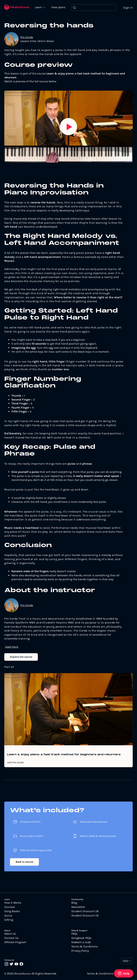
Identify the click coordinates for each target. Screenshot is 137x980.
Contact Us (11, 938)
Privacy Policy (80, 951)
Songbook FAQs (81, 938)
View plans (59, 7)
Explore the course (21, 657)
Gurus (8, 916)
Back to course (24, 862)
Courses (10, 907)
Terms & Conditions (85, 947)
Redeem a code (81, 942)
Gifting (9, 920)
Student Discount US (85, 916)
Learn (39, 7)
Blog (74, 903)
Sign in (128, 8)
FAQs (74, 934)
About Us (10, 934)
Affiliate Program (15, 942)
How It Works (13, 903)
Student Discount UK (85, 911)
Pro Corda (27, 37)
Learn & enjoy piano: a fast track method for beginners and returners (64, 755)
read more (12, 647)
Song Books (12, 911)
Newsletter (78, 907)
